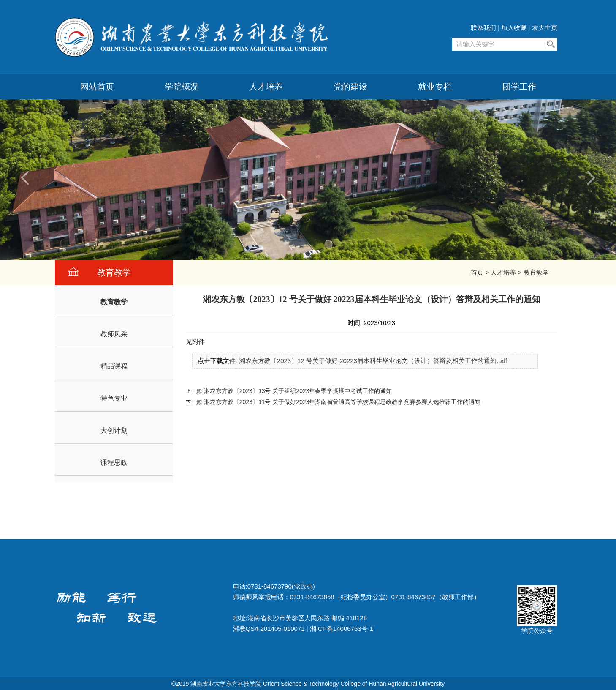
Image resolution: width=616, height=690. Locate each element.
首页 (477, 272)
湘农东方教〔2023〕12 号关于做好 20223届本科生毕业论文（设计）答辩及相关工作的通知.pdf (373, 361)
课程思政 (114, 462)
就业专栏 (435, 87)
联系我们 (483, 28)
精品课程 (114, 366)
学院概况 (182, 87)
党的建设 (350, 87)
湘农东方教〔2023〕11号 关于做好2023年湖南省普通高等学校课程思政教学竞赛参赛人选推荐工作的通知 (342, 402)
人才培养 (266, 87)
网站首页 (97, 87)
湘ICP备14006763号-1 (342, 629)
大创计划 (114, 430)
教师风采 (114, 334)
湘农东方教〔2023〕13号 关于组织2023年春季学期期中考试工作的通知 (297, 391)
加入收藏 (514, 28)
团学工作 (519, 87)
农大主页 (545, 28)
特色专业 (114, 398)
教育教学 (536, 272)
